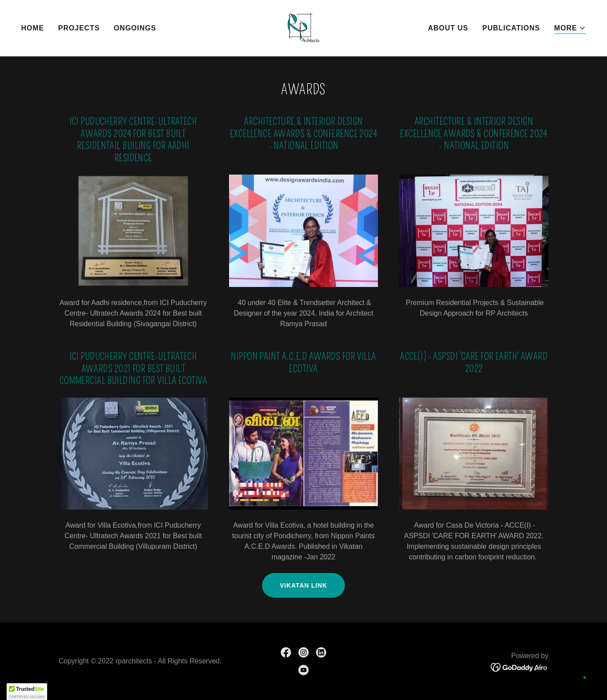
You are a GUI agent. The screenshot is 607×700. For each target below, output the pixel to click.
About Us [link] (448, 28)
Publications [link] (511, 28)
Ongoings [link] (135, 28)
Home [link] (33, 28)
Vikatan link (303, 585)
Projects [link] (79, 28)
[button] (570, 28)
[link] (303, 28)
